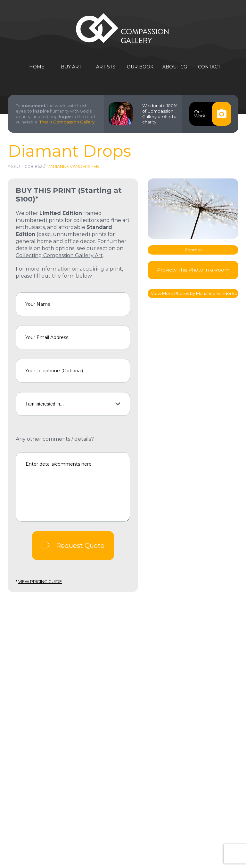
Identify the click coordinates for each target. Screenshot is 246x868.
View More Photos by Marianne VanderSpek (195, 293)
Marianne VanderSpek (73, 166)
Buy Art (71, 67)
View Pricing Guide (40, 581)
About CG (175, 67)
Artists (106, 67)
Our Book (140, 67)
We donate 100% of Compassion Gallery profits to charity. (160, 114)
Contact (209, 67)
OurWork (213, 114)
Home (37, 67)
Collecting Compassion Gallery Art (59, 255)
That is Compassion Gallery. (67, 122)
